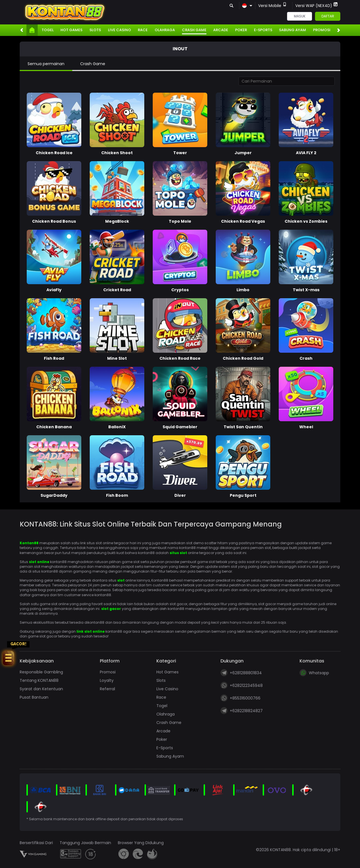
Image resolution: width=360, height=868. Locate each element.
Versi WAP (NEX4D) (316, 5)
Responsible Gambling (41, 672)
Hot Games (71, 30)
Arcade (221, 30)
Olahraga (165, 30)
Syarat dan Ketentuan (41, 689)
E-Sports (263, 30)
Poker (241, 30)
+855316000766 (240, 698)
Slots (95, 30)
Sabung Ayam (292, 30)
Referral (107, 689)
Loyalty (107, 680)
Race (143, 30)
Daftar (328, 16)
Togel (48, 30)
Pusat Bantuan (34, 697)
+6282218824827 (242, 711)
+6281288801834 (241, 673)
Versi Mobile (272, 5)
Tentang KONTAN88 (39, 680)
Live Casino (120, 30)
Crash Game (194, 30)
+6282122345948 (242, 685)
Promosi (322, 30)
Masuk (300, 16)
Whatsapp (314, 673)
